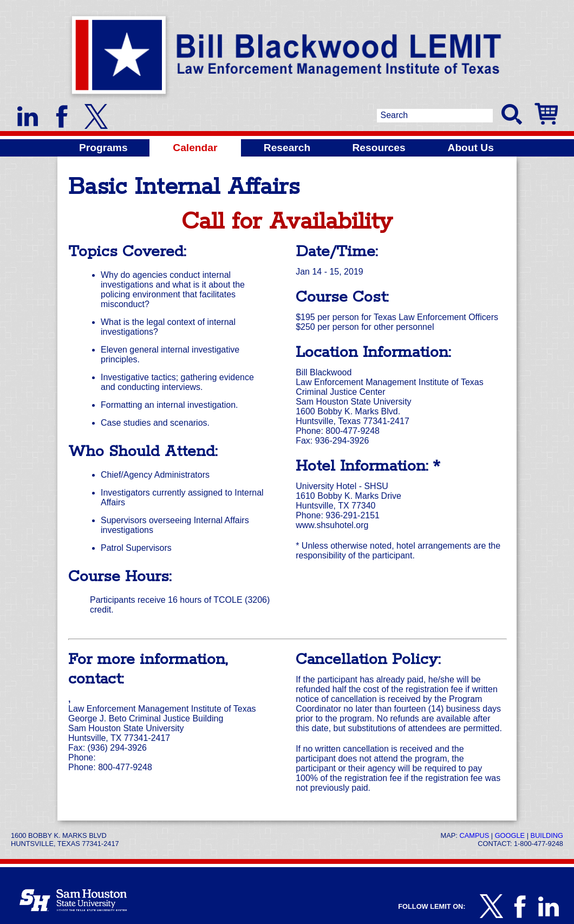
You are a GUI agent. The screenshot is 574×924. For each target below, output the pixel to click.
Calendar (195, 148)
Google (510, 835)
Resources (379, 148)
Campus (474, 835)
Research (287, 148)
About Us (471, 148)
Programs (103, 148)
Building (547, 835)
